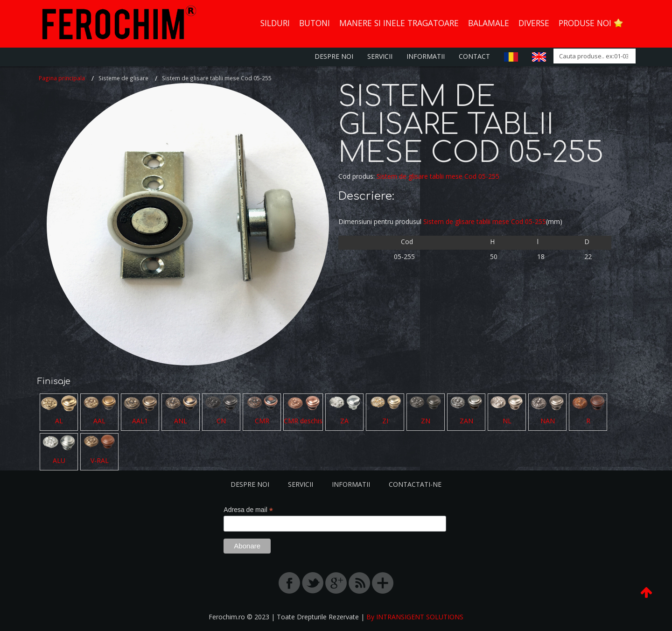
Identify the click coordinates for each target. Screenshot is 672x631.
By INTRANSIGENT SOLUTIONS (415, 617)
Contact (474, 56)
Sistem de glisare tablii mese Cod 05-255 (438, 176)
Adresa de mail (248, 510)
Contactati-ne (415, 484)
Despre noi (250, 484)
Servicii (380, 56)
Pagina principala (62, 78)
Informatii (426, 56)
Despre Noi (334, 56)
